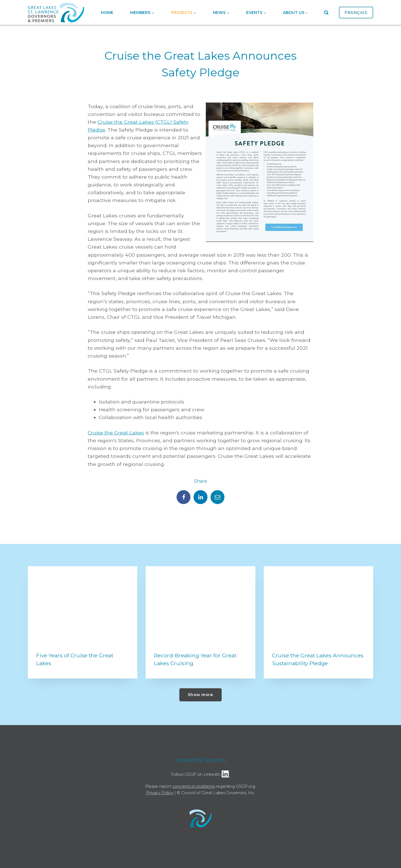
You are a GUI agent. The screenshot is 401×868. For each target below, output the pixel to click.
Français (356, 13)
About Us (296, 13)
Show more (200, 695)
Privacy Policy (160, 793)
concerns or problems (194, 786)
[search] (326, 13)
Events (256, 13)
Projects (184, 13)
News (221, 13)
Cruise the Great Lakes (116, 433)
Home (107, 13)
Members (142, 13)
